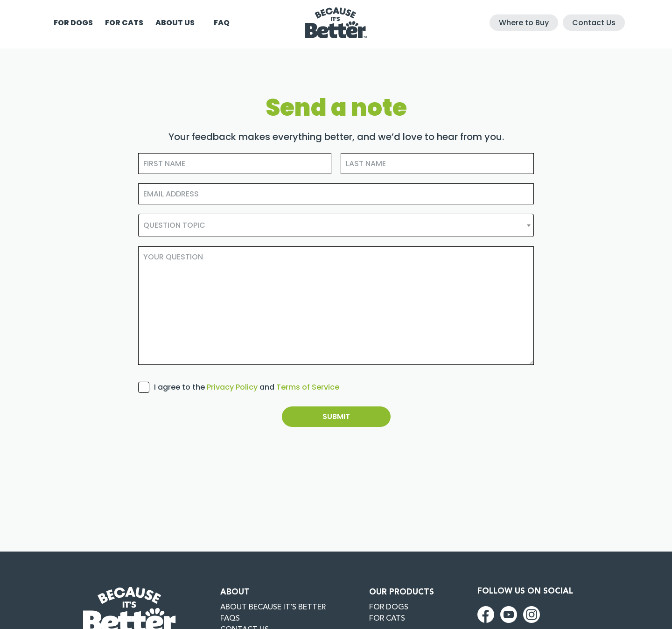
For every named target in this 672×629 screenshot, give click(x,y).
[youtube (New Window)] (509, 614)
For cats (124, 23)
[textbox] (336, 225)
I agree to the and (247, 387)
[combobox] (336, 225)
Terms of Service (308, 387)
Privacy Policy (232, 387)
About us (175, 23)
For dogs (73, 23)
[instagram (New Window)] (532, 614)
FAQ (222, 23)
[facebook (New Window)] (486, 614)
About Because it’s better (273, 608)
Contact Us (594, 23)
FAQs (230, 619)
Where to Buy (524, 23)
